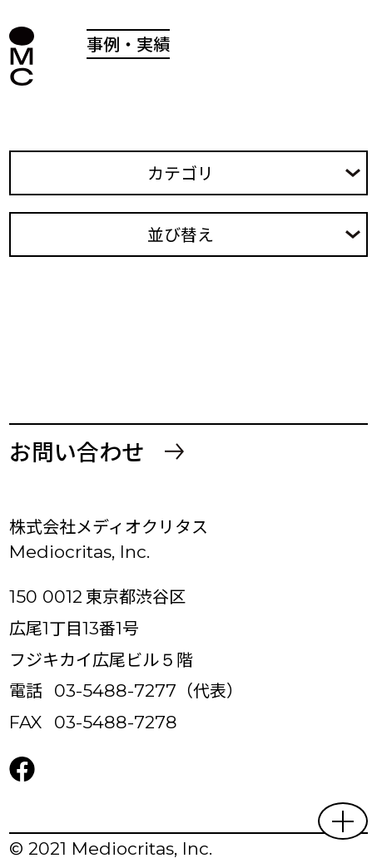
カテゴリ (181, 173)
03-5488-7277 (115, 690)
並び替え (181, 234)
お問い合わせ (77, 451)
